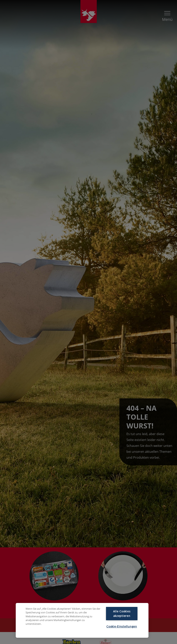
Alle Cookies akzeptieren (122, 614)
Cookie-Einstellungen (122, 626)
